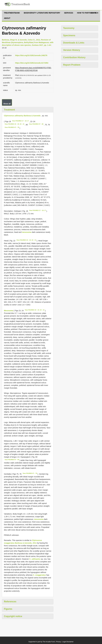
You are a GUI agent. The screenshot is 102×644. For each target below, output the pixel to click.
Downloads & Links (74, 43)
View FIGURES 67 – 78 (12, 127)
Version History (72, 50)
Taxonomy (69, 28)
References (10, 602)
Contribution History (74, 57)
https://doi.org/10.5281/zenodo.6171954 (32, 63)
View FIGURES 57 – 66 (36, 124)
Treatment (9, 110)
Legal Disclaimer (68, 642)
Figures (8, 609)
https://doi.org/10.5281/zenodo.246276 (31, 55)
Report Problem (72, 65)
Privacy (58, 642)
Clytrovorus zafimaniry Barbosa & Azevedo (22, 116)
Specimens (69, 35)
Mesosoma (9, 311)
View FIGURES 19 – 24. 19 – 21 (14, 124)
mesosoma (27, 232)
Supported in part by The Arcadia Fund (42, 642)
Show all (7, 104)
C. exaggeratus (39, 575)
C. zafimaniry (35, 559)
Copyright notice (13, 616)
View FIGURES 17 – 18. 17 (20, 121)
